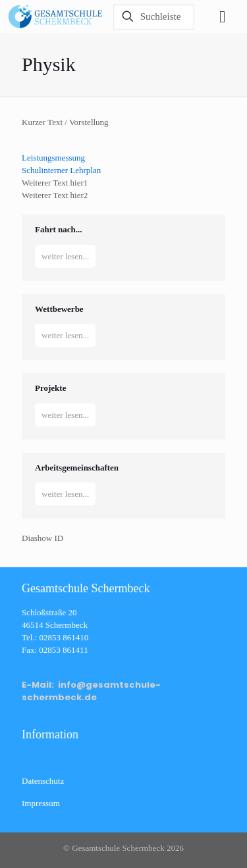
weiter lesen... (65, 256)
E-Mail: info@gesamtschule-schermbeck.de (91, 691)
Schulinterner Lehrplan (61, 170)
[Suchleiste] (154, 17)
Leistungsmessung (53, 158)
